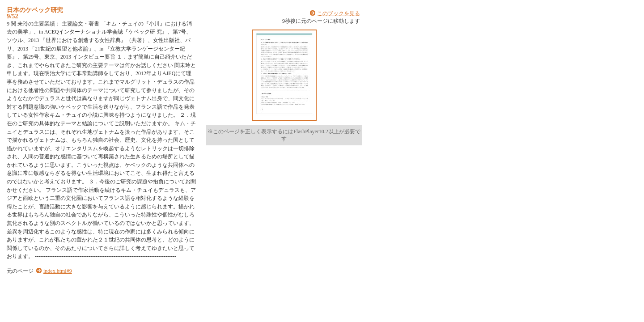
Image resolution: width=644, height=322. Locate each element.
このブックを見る (339, 13)
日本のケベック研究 (35, 10)
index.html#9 (58, 271)
